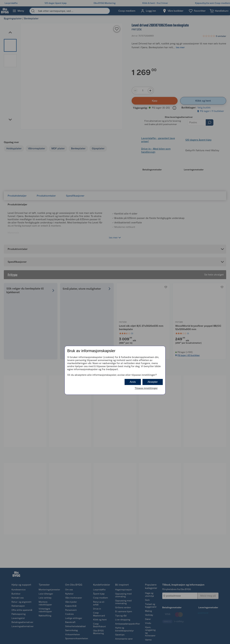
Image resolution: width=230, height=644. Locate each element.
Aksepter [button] (153, 382)
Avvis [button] (133, 382)
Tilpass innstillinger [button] (146, 388)
